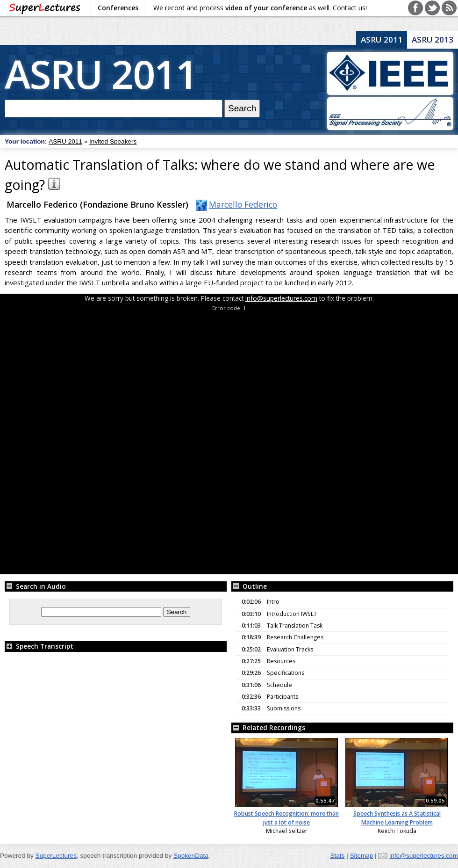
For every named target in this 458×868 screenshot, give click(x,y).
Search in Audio (35, 586)
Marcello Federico (235, 204)
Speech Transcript (39, 646)
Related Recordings (268, 727)
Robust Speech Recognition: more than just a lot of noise (286, 818)
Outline (249, 586)
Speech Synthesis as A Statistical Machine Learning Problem (397, 818)
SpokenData (191, 856)
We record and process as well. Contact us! (260, 8)
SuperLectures (56, 856)
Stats (337, 856)
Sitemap (361, 856)
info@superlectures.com (281, 298)
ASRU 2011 (101, 74)
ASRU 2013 (433, 40)
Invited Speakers (113, 141)
